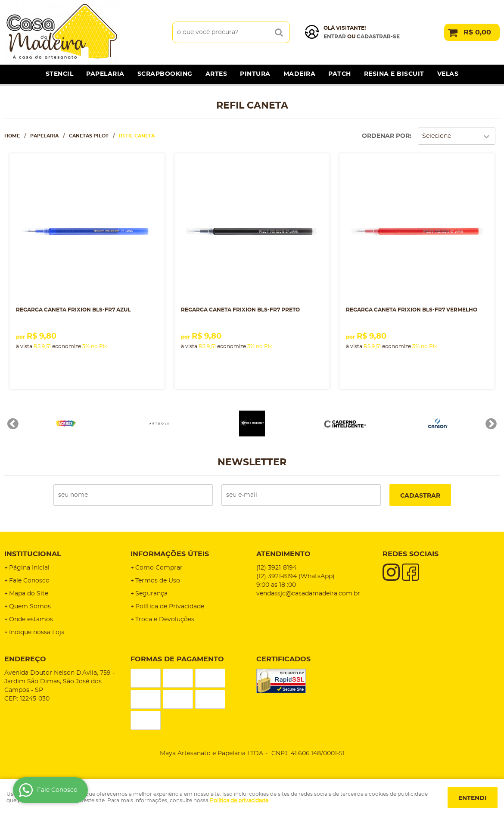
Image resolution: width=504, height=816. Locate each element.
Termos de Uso (158, 581)
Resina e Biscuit (394, 74)
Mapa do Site (29, 594)
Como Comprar (159, 568)
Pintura (255, 74)
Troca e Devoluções (165, 620)
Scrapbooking (165, 74)
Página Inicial (29, 568)
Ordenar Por (386, 136)
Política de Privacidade (170, 607)
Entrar (335, 37)
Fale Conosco (29, 581)
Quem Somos (30, 607)
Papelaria (105, 74)
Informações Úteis (170, 554)
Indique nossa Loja (37, 632)
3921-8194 (277, 568)
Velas (448, 74)
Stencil (60, 74)
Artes (216, 74)
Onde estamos (31, 620)
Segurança (151, 594)
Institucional (33, 554)
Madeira (300, 74)
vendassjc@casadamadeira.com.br (308, 594)
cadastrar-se (378, 37)
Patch (340, 74)
